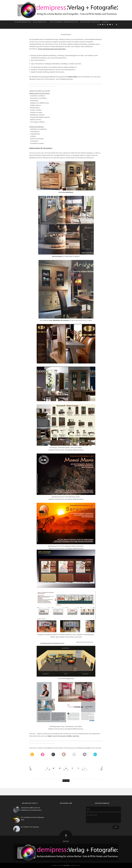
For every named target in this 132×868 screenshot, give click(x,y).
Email (49, 736)
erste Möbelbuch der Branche (59, 320)
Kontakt (106, 22)
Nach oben (66, 841)
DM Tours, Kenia (74, 497)
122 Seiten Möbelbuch (66, 192)
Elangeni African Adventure (74, 546)
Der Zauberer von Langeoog (30, 827)
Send (116, 829)
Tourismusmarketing (23, 22)
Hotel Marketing (40, 22)
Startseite (66, 781)
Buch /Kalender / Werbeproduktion (64, 22)
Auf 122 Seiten (57, 256)
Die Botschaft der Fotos (90, 22)
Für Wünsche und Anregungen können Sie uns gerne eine (49, 77)
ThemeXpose (66, 865)
